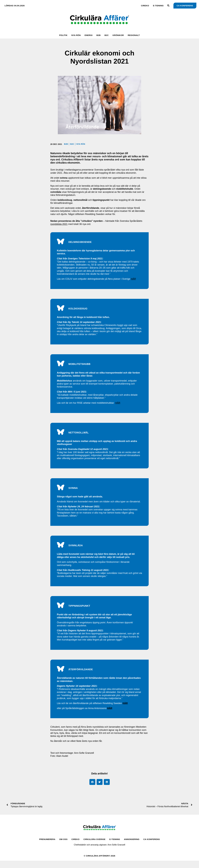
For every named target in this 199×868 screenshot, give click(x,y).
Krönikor (118, 35)
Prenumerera (47, 847)
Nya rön (76, 35)
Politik (63, 35)
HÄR (118, 406)
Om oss (63, 847)
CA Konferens (152, 847)
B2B (99, 35)
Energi (89, 35)
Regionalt (134, 35)
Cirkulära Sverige (94, 847)
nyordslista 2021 (59, 224)
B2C (107, 35)
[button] (92, 789)
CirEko (145, 6)
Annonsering (132, 847)
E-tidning (158, 6)
